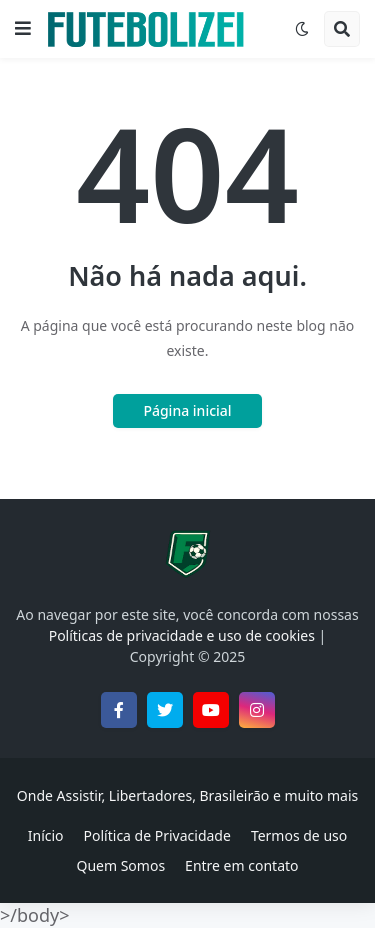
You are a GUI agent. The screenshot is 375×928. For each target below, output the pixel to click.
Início (46, 835)
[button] (23, 29)
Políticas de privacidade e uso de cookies (182, 635)
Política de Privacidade (157, 835)
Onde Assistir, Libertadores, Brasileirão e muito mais (187, 795)
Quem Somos (120, 865)
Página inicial (187, 410)
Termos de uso (299, 835)
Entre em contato (241, 865)
